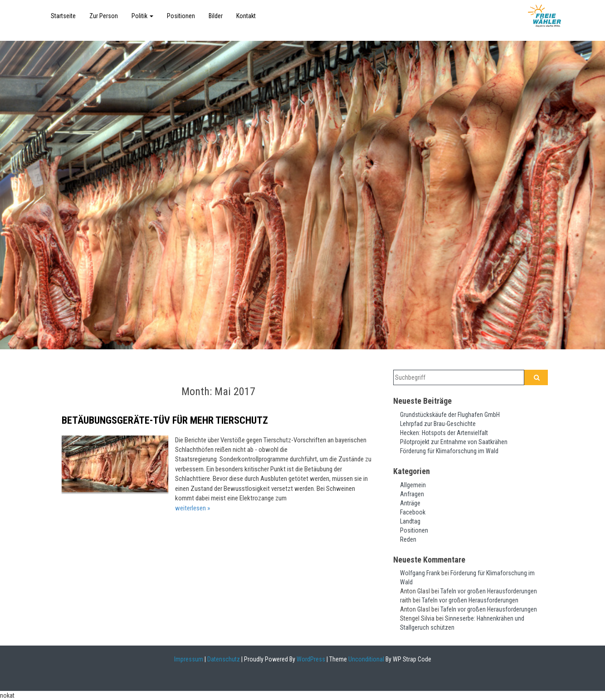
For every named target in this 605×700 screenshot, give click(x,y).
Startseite (63, 16)
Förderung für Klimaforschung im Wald (449, 451)
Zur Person (104, 16)
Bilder (216, 16)
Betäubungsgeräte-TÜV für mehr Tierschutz (165, 420)
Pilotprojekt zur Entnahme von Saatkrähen (454, 442)
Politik (142, 16)
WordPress (310, 659)
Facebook (413, 512)
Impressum (189, 659)
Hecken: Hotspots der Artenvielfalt (444, 433)
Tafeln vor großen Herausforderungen (489, 591)
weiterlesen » (193, 508)
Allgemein (413, 485)
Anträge (410, 503)
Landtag (410, 521)
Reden (408, 539)
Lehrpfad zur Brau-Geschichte (438, 424)
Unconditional (366, 659)
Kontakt (246, 16)
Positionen (181, 16)
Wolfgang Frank (420, 573)
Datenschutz (224, 659)
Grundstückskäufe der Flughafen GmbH (450, 415)
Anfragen (412, 494)
